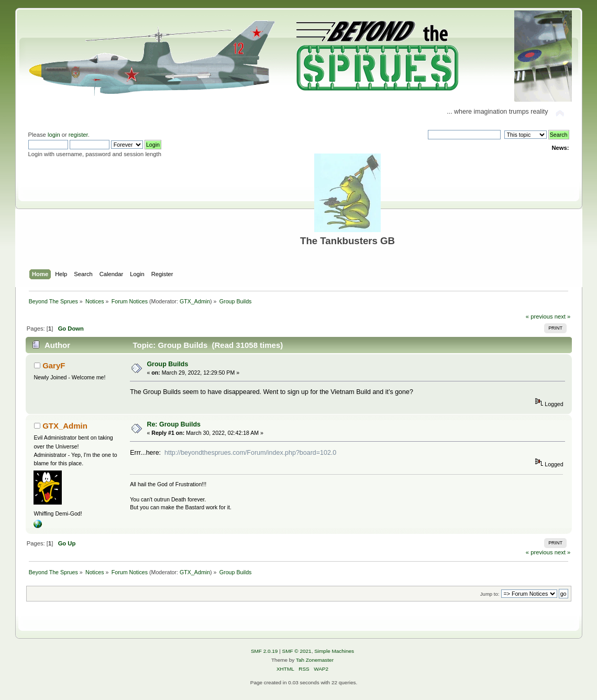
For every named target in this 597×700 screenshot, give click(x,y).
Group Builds (167, 364)
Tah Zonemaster (315, 660)
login (54, 135)
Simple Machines (334, 651)
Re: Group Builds (174, 424)
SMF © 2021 (297, 651)
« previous (539, 316)
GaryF (54, 365)
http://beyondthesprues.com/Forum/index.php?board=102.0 (250, 453)
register (78, 135)
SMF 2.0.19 (264, 651)
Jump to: (490, 594)
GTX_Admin (195, 301)
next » (563, 316)
